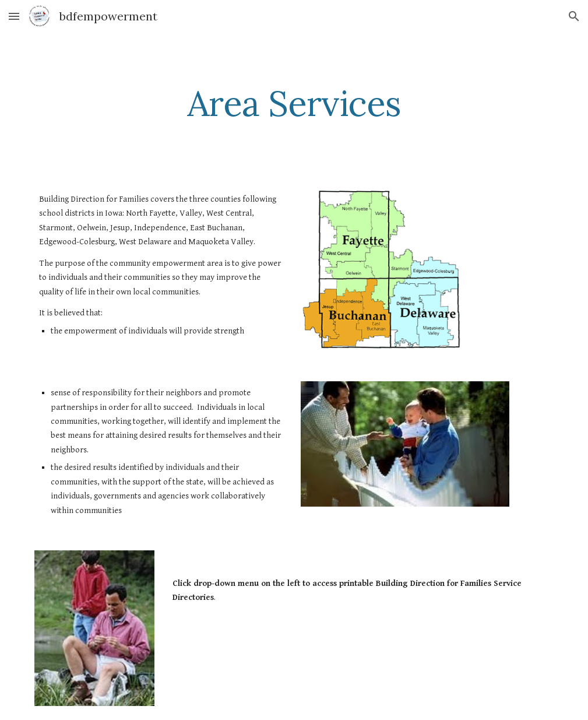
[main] (294, 103)
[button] (14, 16)
